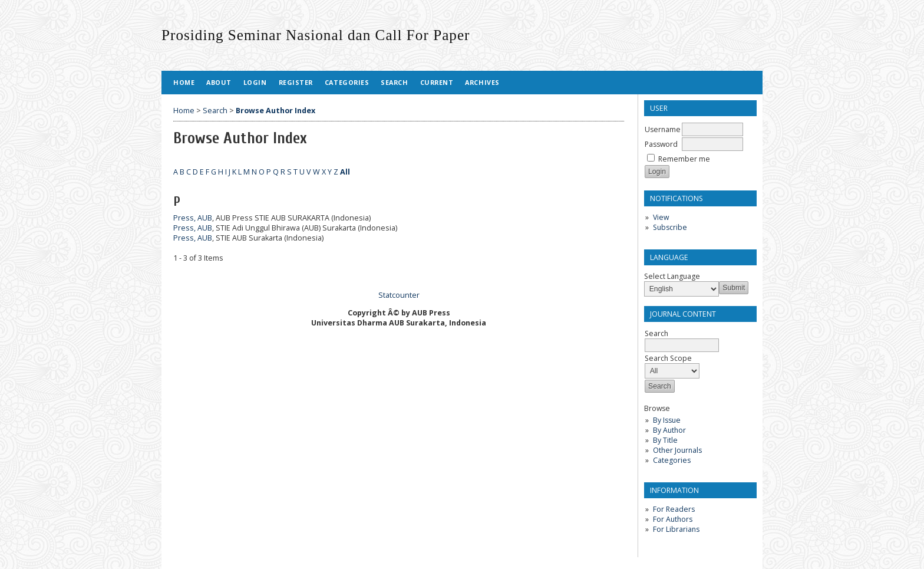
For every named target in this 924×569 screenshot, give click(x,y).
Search (394, 82)
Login (255, 82)
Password (661, 144)
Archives (482, 82)
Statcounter (399, 295)
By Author (669, 430)
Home (184, 82)
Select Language (672, 276)
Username (663, 129)
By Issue (667, 420)
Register (296, 82)
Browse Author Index (275, 111)
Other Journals (677, 450)
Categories (672, 460)
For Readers (674, 509)
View (661, 217)
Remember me (684, 159)
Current (437, 82)
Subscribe (670, 227)
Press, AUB (193, 218)
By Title (665, 440)
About (219, 82)
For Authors (673, 519)
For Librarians (676, 529)
